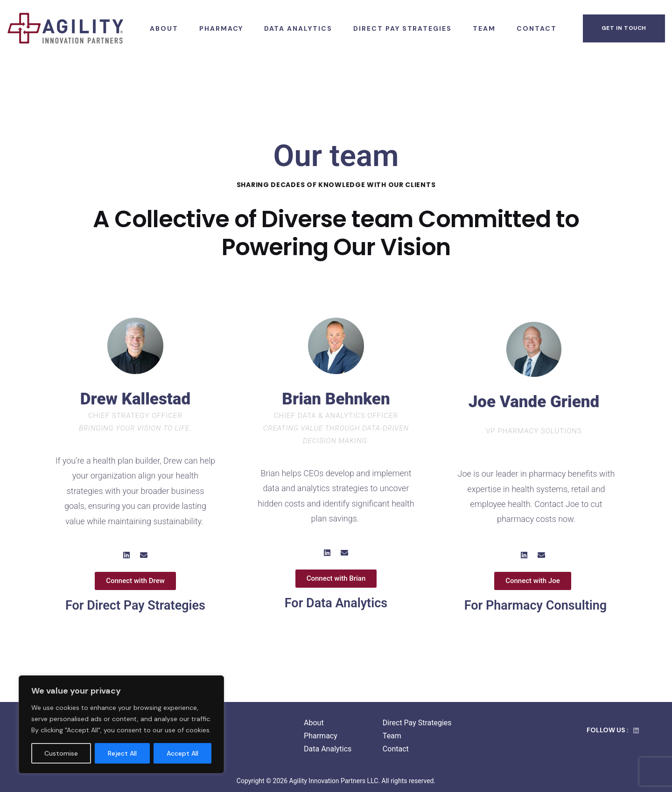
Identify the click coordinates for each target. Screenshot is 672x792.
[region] (121, 724)
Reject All (122, 753)
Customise (61, 753)
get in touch (624, 28)
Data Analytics (328, 749)
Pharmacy (321, 736)
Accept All (182, 753)
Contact (396, 749)
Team (392, 736)
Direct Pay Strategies (417, 723)
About (314, 723)
